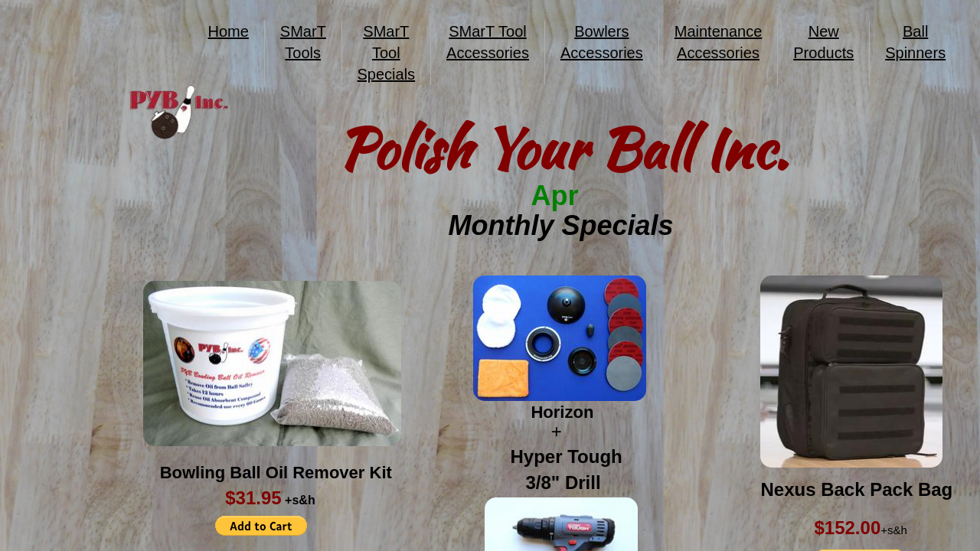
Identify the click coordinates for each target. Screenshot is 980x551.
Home (229, 31)
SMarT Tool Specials (387, 53)
